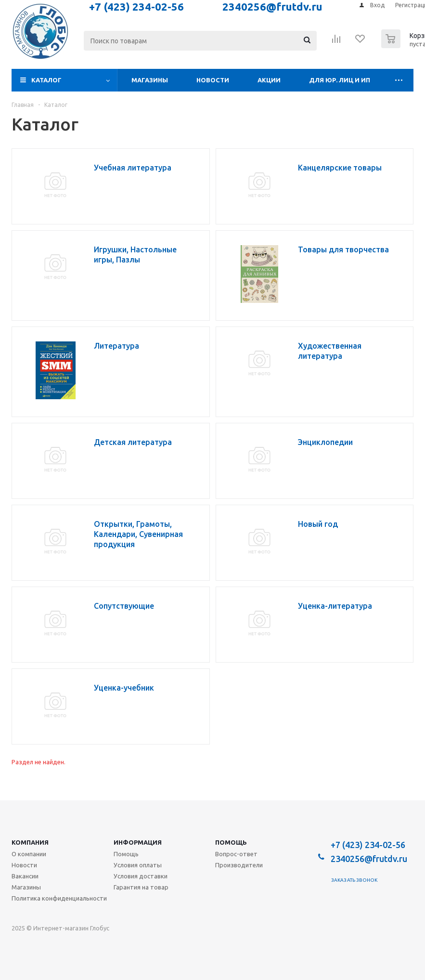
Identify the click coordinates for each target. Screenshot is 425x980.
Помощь (231, 842)
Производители (239, 865)
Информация (138, 842)
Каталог (46, 80)
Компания (30, 842)
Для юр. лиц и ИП (340, 80)
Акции (269, 80)
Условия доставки (141, 876)
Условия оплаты (138, 865)
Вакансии (25, 876)
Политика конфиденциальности (59, 898)
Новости (213, 80)
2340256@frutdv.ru (369, 859)
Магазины (150, 80)
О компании (29, 854)
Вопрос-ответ (236, 854)
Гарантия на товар (141, 887)
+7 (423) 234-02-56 (368, 845)
